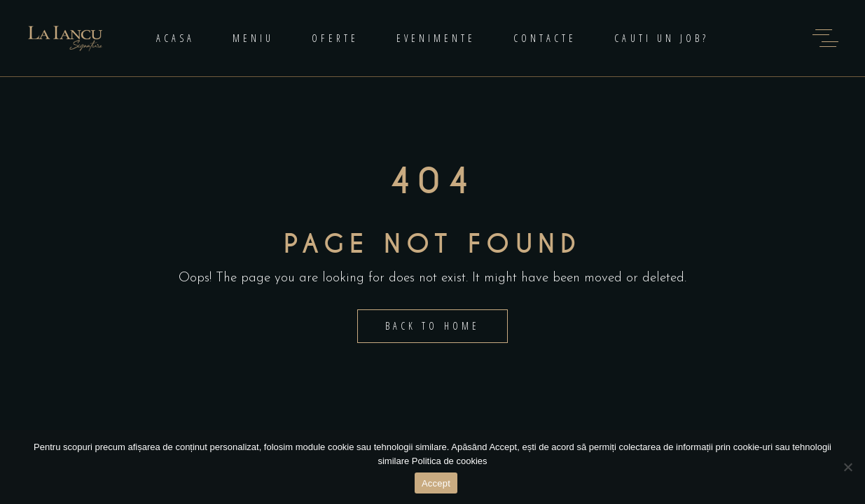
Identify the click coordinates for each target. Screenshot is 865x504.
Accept (436, 483)
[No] (847, 467)
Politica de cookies (450, 461)
